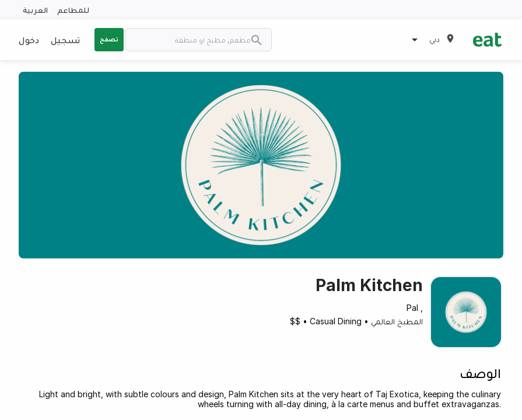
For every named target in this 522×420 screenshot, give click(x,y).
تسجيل (65, 40)
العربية (35, 10)
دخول (29, 40)
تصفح (109, 39)
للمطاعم (73, 10)
